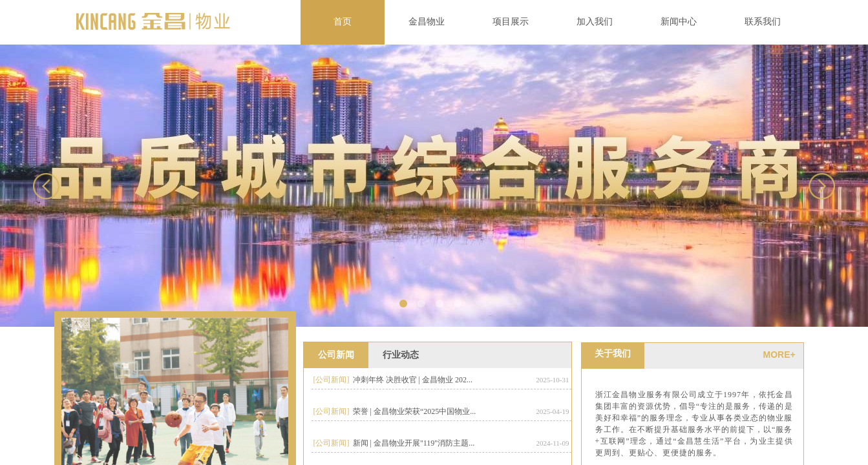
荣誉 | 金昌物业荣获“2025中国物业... (415, 411)
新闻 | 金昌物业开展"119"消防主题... (414, 443)
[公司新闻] (332, 380)
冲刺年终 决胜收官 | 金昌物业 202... (413, 380)
